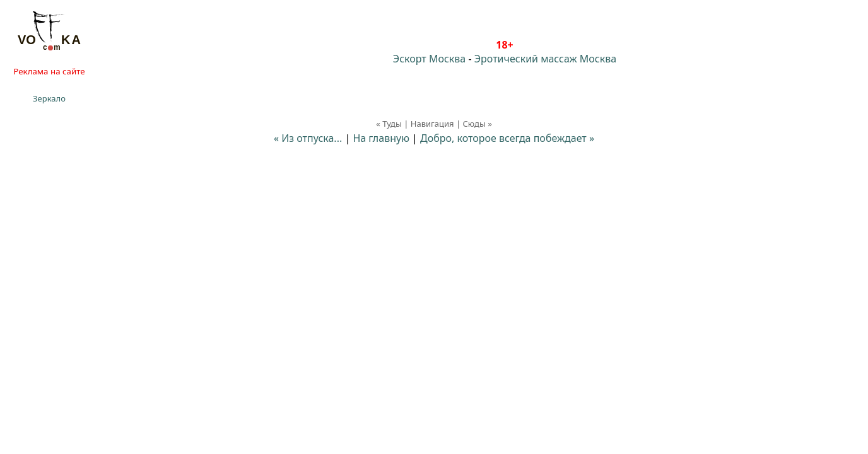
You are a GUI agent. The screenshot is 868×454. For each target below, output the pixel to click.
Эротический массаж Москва (545, 59)
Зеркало (49, 98)
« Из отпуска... (308, 138)
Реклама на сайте (49, 71)
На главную (381, 138)
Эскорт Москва (429, 59)
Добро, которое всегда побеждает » (507, 138)
